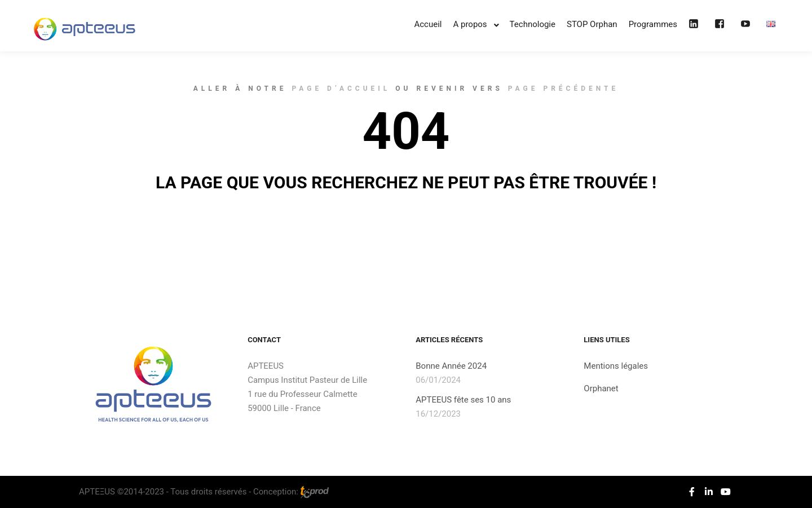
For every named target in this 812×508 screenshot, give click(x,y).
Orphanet (601, 388)
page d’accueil (341, 89)
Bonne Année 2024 (451, 366)
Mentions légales (616, 366)
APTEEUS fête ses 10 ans (463, 400)
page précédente (563, 89)
